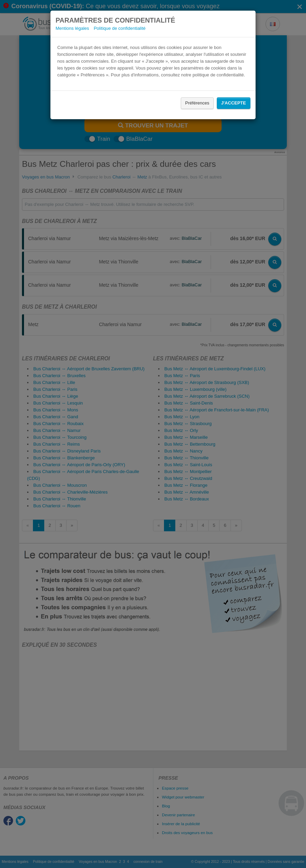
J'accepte (234, 103)
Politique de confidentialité (120, 28)
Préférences (197, 103)
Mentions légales (72, 28)
